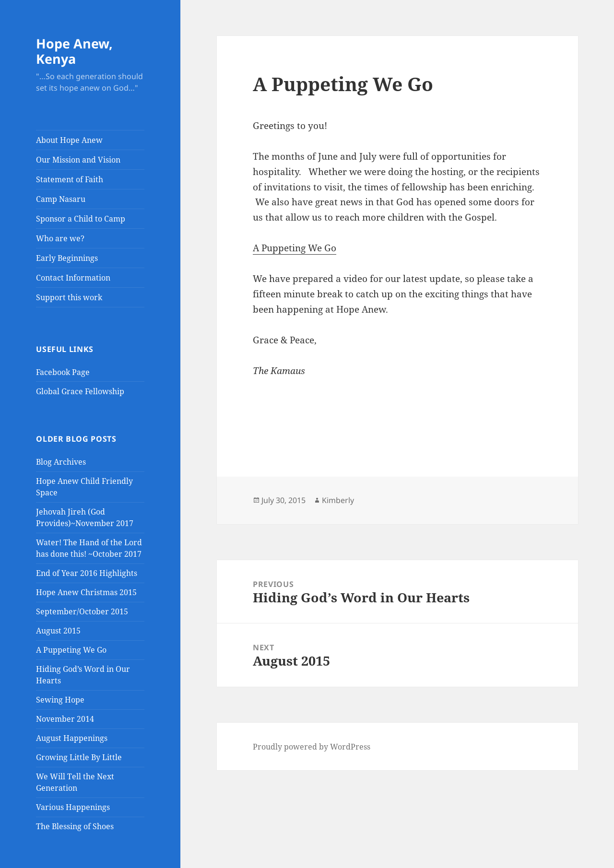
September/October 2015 (82, 611)
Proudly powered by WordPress (312, 747)
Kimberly (338, 500)
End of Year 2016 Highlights (87, 573)
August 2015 (58, 631)
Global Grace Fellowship (80, 391)
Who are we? (60, 238)
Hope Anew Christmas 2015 (86, 592)
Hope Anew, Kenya (74, 51)
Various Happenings (73, 807)
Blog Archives (61, 462)
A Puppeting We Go (71, 650)
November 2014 (65, 719)
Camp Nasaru (61, 199)
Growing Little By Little (79, 757)
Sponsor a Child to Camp (81, 219)
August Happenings (72, 738)
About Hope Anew (69, 140)
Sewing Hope (60, 700)
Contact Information (73, 278)
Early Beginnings (67, 258)
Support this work (69, 297)
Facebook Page (63, 372)
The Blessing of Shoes (75, 826)
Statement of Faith (70, 179)
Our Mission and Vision (78, 160)
